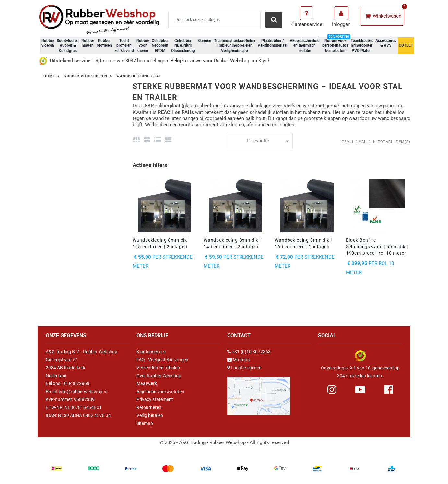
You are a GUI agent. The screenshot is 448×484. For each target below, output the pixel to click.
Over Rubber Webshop (159, 376)
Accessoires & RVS (386, 43)
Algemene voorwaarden (160, 392)
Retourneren (149, 407)
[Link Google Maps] (259, 393)
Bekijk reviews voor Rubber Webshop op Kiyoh (220, 61)
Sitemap (145, 423)
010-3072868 (76, 383)
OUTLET (406, 45)
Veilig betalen (150, 415)
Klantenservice (151, 352)
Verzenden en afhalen (158, 368)
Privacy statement (155, 399)
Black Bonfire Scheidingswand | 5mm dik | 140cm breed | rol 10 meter (377, 247)
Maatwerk (147, 383)
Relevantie (258, 141)
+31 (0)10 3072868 (251, 352)
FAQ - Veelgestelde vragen (162, 360)
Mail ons (241, 360)
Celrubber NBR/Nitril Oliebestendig (183, 46)
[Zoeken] (214, 20)
